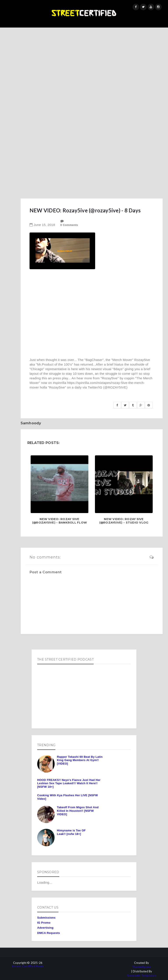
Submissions (46, 918)
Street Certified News (28, 966)
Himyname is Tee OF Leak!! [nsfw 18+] (71, 832)
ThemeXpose (142, 967)
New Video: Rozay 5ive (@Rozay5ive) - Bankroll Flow (59, 521)
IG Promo (44, 923)
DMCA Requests (49, 933)
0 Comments (69, 225)
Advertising (45, 928)
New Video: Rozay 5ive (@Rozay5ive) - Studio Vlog (124, 521)
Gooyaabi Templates (142, 976)
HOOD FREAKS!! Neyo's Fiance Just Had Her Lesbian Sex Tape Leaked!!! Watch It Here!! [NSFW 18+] (69, 783)
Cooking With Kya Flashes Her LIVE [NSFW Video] (67, 797)
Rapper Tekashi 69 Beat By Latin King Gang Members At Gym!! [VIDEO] (80, 760)
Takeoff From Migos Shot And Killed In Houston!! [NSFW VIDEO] (78, 811)
